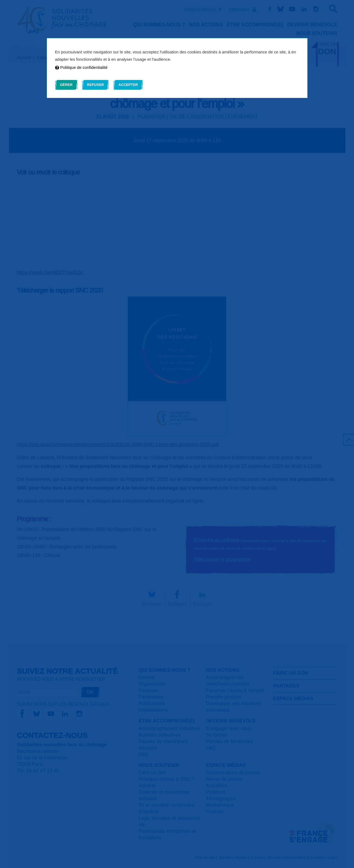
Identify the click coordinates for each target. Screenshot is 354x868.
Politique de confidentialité (81, 67)
